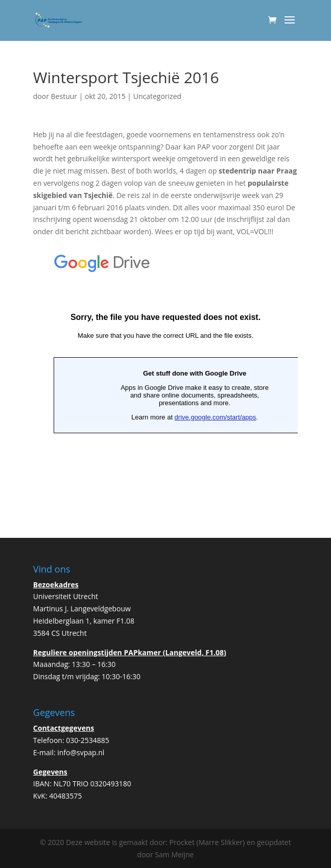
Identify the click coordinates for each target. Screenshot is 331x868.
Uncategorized (157, 96)
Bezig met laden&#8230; (166, 373)
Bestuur (64, 96)
